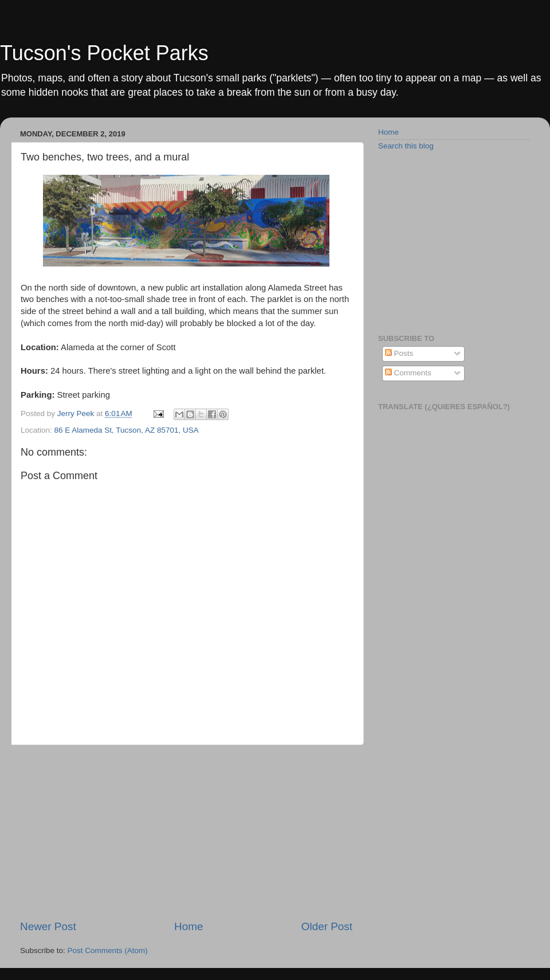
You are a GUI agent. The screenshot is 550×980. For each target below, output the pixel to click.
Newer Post (48, 926)
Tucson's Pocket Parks (104, 53)
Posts (399, 353)
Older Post (327, 926)
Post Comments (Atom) (108, 950)
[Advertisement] (186, 832)
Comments (408, 373)
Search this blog (406, 146)
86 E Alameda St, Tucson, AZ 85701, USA (127, 430)
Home (188, 926)
